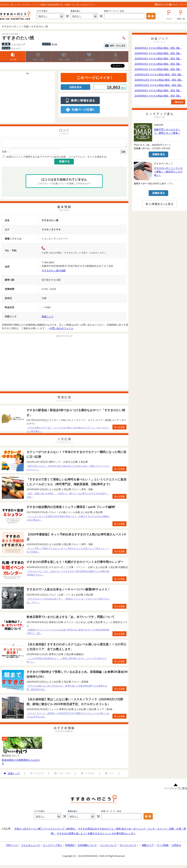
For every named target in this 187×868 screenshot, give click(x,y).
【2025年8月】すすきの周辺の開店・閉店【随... (158, 96)
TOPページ (12, 846)
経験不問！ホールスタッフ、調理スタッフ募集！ (167, 131)
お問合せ (176, 846)
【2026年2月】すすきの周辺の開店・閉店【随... (158, 64)
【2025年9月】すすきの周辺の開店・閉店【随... (158, 91)
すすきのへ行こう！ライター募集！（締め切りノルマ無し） (168, 172)
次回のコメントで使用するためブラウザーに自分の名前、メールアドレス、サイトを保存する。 (57, 158)
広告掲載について (87, 846)
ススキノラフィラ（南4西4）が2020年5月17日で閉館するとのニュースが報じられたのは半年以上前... (68, 716)
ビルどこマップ (179, 5)
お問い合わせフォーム (61, 329)
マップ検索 (163, 846)
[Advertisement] (27, 99)
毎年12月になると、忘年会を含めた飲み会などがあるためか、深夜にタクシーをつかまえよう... (68, 469)
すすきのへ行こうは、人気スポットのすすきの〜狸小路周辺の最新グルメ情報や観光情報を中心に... (68, 574)
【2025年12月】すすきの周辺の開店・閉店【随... (158, 75)
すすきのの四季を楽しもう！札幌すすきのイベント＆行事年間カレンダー (96, 835)
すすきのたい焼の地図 (54, 272)
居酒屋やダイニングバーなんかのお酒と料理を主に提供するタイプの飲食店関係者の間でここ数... (68, 633)
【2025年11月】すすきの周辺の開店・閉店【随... (158, 80)
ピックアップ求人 (53, 846)
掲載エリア (148, 846)
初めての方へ (164, 5)
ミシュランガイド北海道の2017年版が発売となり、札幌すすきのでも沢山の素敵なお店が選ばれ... (68, 519)
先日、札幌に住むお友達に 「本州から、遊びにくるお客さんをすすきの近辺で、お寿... (68, 496)
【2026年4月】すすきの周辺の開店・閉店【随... (158, 53)
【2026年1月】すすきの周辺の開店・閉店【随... (158, 69)
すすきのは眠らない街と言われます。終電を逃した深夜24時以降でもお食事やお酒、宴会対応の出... (67, 689)
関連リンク (48, 318)
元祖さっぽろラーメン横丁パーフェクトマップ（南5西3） (45, 830)
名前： (5, 153)
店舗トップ (13, 57)
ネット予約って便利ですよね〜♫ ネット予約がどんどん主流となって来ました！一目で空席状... (68, 551)
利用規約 (70, 846)
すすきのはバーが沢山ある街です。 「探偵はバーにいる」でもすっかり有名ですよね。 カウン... (68, 602)
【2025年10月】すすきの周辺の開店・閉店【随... (158, 85)
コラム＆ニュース (30, 846)
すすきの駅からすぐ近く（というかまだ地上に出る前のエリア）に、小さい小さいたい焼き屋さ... (68, 431)
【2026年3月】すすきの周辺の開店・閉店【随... (158, 59)
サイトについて (128, 846)
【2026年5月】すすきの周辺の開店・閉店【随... (158, 48)
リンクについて (108, 846)
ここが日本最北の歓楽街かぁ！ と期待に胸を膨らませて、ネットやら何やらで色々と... (67, 661)
